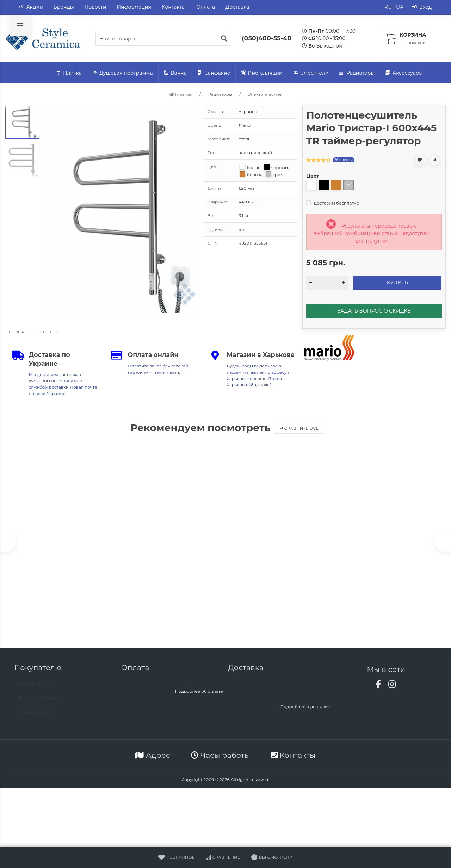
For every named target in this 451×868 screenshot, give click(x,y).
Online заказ (33, 717)
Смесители (311, 73)
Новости (95, 7)
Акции (31, 7)
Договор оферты (39, 703)
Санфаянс (214, 73)
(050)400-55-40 (267, 38)
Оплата (206, 7)
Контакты (174, 7)
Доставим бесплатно (333, 203)
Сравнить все (299, 428)
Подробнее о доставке (305, 708)
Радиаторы (357, 73)
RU (388, 7)
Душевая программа (123, 73)
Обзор (17, 332)
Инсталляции (262, 73)
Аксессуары (404, 73)
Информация (134, 7)
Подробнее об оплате (199, 693)
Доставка (237, 7)
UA (400, 7)
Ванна (175, 73)
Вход (422, 7)
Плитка (69, 73)
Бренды (64, 7)
